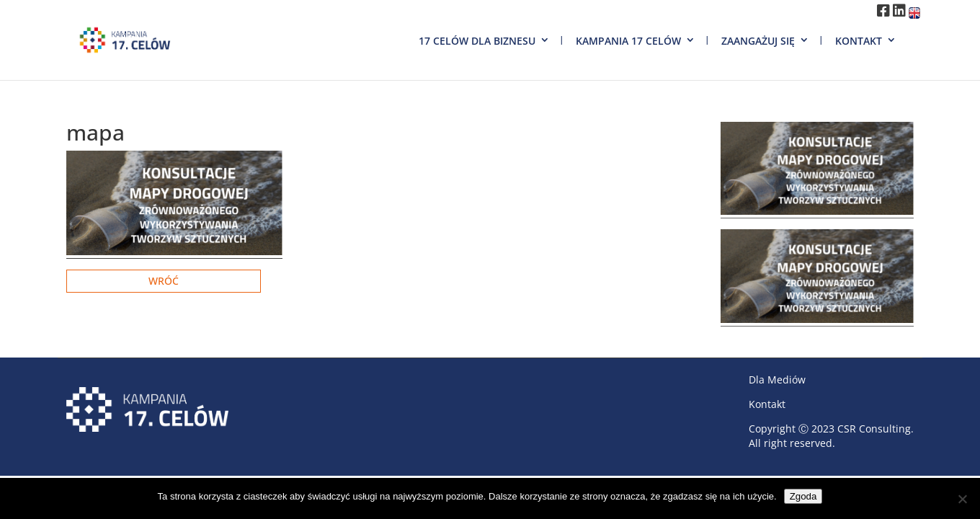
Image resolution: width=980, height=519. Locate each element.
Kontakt (859, 41)
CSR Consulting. (876, 429)
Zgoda (803, 496)
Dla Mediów (777, 380)
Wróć (164, 281)
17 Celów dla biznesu (477, 41)
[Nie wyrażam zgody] (962, 499)
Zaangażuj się (758, 41)
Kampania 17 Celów (628, 41)
